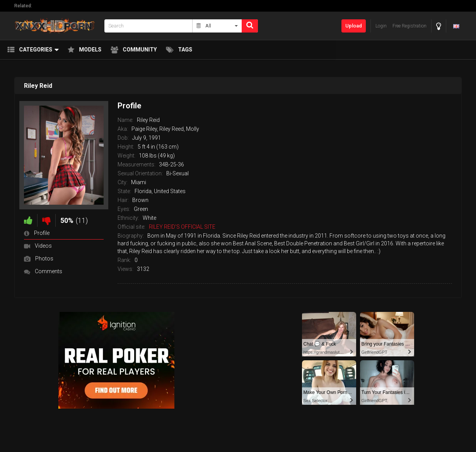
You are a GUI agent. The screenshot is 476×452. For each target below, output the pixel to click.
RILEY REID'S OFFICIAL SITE (182, 227)
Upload (354, 26)
